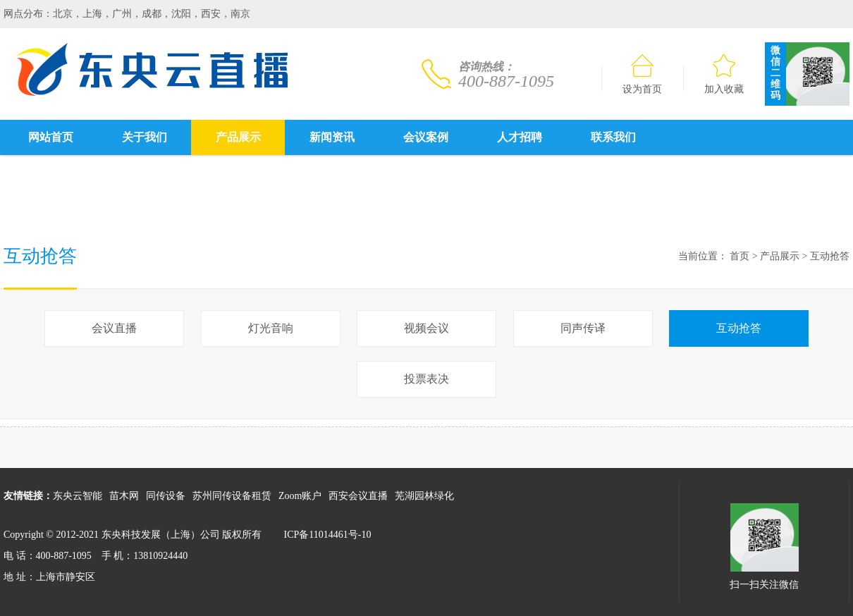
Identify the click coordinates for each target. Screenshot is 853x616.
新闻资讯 (332, 137)
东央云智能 (78, 496)
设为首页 (642, 74)
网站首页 (51, 137)
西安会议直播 (358, 496)
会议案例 (426, 137)
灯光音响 (271, 328)
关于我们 (145, 137)
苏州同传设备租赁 (232, 496)
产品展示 (238, 137)
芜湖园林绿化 (424, 496)
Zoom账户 (300, 496)
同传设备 (166, 496)
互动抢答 (830, 256)
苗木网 (124, 496)
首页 (740, 256)
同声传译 (583, 328)
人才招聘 (520, 137)
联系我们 (613, 137)
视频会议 (426, 328)
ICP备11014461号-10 (328, 535)
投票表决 (426, 379)
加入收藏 (724, 74)
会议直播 (114, 328)
